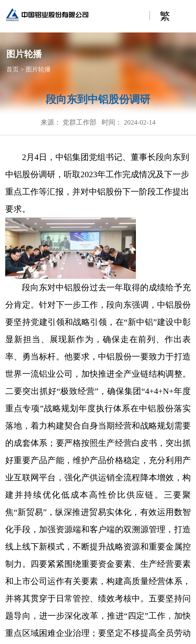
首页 (13, 69)
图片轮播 (38, 69)
